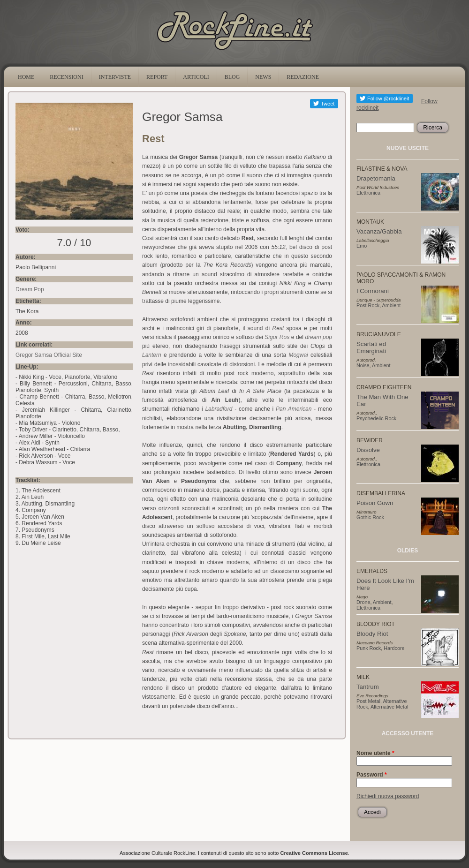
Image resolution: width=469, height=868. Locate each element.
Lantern (152, 355)
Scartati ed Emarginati (371, 347)
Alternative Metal (389, 707)
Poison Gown (375, 503)
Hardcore (394, 648)
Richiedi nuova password (388, 796)
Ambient (392, 305)
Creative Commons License (314, 853)
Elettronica (368, 193)
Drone (363, 602)
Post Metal (368, 701)
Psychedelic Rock (376, 418)
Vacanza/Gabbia (379, 231)
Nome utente (375, 753)
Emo (362, 246)
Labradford (219, 409)
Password (372, 775)
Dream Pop (30, 289)
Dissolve (368, 450)
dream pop (318, 337)
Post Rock (368, 305)
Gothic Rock (370, 517)
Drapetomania (376, 178)
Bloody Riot (372, 634)
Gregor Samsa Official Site (49, 355)
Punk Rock (369, 648)
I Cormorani (373, 291)
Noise (363, 365)
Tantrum (368, 687)
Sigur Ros (277, 337)
